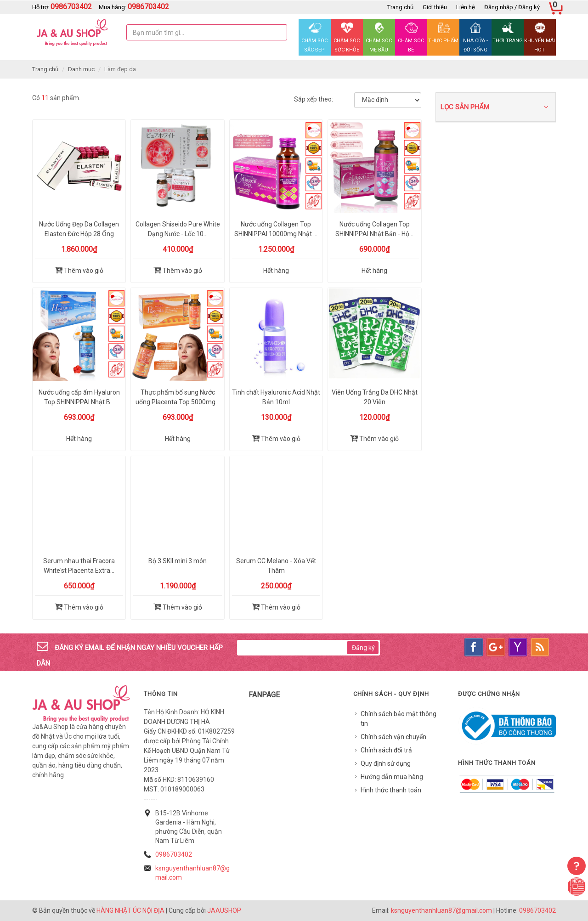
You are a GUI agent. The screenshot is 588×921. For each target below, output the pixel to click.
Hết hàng (276, 271)
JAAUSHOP (224, 910)
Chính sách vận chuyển (393, 737)
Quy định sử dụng (386, 763)
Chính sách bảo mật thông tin (399, 719)
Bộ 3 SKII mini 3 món (178, 561)
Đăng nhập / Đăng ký (512, 7)
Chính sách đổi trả (386, 750)
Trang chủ (400, 7)
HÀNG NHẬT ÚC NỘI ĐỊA (130, 910)
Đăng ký (363, 648)
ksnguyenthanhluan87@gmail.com (441, 910)
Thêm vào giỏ (79, 270)
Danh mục (81, 69)
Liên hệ (466, 7)
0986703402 (174, 854)
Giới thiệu (435, 7)
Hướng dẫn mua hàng (392, 777)
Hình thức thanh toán (391, 790)
